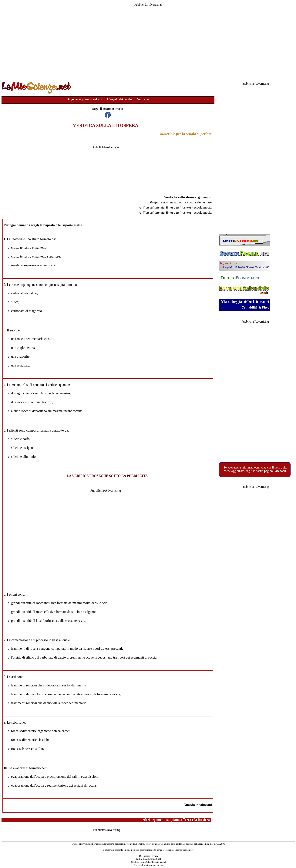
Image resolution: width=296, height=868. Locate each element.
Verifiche (143, 99)
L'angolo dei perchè (120, 99)
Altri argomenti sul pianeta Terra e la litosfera (176, 820)
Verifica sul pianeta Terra (167, 202)
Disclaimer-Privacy (149, 856)
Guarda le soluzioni (198, 805)
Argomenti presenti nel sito (85, 99)
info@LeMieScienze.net (154, 862)
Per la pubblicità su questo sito (148, 865)
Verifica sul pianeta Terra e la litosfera (165, 207)
